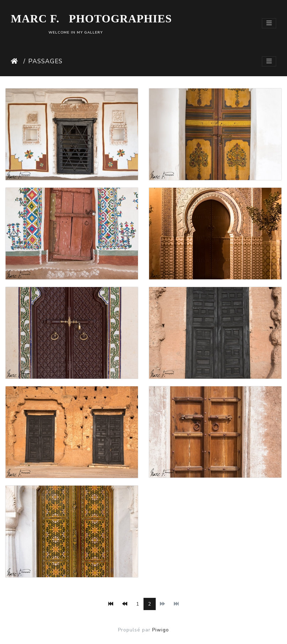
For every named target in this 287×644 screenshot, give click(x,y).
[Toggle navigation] (269, 23)
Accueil (16, 61)
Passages (45, 61)
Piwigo (161, 630)
